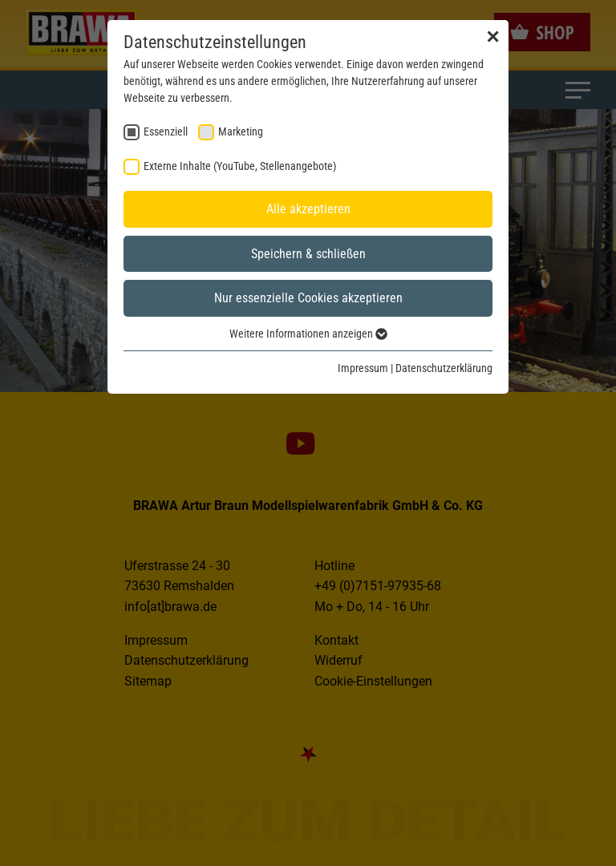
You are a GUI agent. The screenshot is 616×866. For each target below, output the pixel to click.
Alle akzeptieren (308, 209)
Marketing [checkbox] (241, 132)
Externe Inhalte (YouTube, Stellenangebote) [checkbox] (240, 166)
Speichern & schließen (308, 254)
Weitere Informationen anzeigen (308, 334)
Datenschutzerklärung (444, 368)
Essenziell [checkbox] (166, 132)
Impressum (363, 368)
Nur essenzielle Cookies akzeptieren (308, 298)
